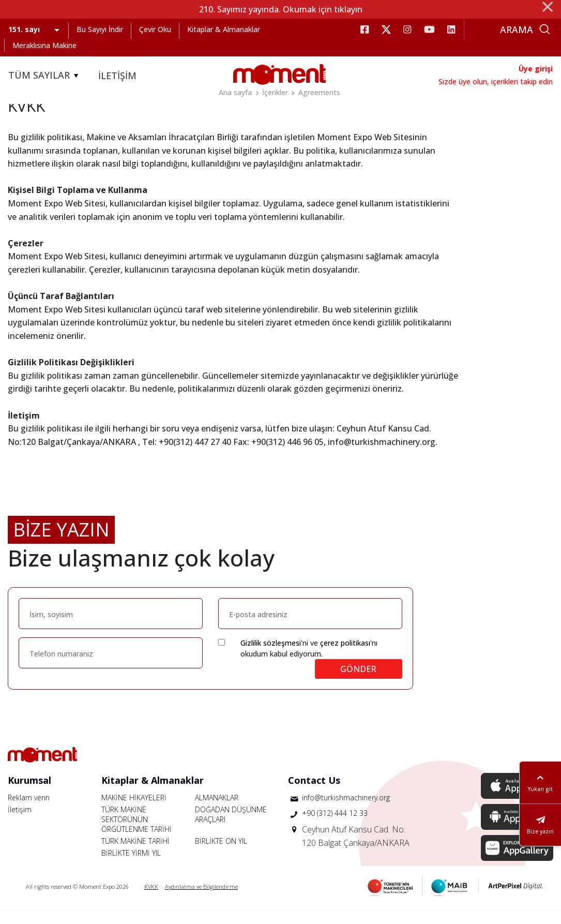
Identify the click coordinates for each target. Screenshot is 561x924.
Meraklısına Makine (44, 45)
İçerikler (275, 92)
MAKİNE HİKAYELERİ (134, 811)
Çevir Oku (155, 29)
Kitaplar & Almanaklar (224, 29)
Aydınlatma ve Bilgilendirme (201, 900)
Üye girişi (536, 69)
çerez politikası (345, 656)
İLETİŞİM (117, 76)
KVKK (151, 900)
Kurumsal (29, 794)
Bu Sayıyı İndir (100, 29)
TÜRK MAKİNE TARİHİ (135, 854)
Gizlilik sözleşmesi (271, 656)
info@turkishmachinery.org (346, 811)
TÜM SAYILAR (45, 76)
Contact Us (314, 794)
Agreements (319, 92)
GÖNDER (358, 682)
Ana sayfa (235, 92)
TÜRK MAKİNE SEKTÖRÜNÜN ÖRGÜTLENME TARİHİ (137, 833)
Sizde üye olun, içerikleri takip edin (496, 81)
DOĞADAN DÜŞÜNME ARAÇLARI (231, 828)
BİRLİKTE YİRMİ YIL (131, 866)
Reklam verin (29, 811)
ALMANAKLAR (217, 811)
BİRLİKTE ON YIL (221, 854)
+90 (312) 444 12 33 (335, 826)
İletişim (20, 823)
